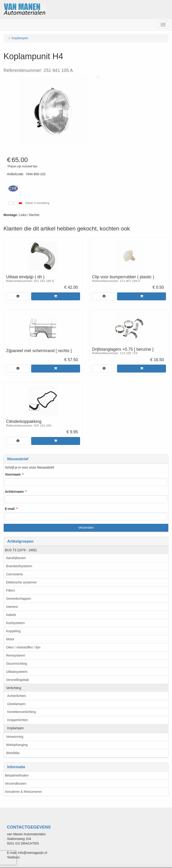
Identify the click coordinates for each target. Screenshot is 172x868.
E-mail (10, 509)
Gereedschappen (19, 599)
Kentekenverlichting (21, 712)
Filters (10, 590)
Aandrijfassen (16, 558)
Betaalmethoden (17, 775)
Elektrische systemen (21, 582)
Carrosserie (14, 574)
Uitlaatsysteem (17, 672)
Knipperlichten (18, 720)
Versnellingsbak (17, 680)
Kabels (11, 615)
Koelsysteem (15, 623)
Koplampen (15, 728)
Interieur (12, 607)
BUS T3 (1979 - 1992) (21, 550)
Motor (10, 639)
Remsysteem (16, 655)
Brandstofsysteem (19, 566)
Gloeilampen (16, 704)
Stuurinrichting (17, 664)
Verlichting (14, 688)
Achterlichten (17, 696)
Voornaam (13, 474)
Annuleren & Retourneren (23, 792)
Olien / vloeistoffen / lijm (23, 647)
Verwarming (15, 737)
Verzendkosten (16, 784)
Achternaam (14, 492)
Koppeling (13, 631)
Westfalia (13, 753)
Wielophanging (17, 745)
